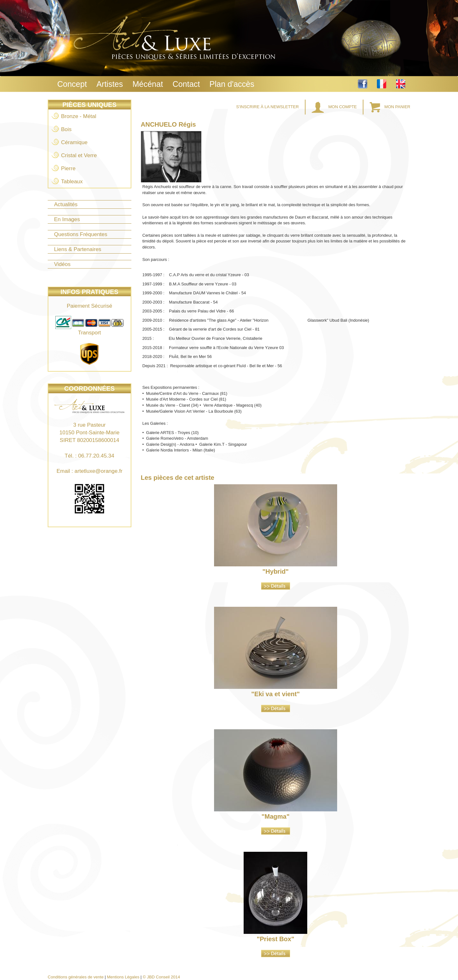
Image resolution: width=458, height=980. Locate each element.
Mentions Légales (123, 977)
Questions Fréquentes (81, 234)
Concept (72, 84)
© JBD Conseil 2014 (161, 977)
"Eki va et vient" (275, 694)
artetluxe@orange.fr (98, 471)
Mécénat (148, 84)
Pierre (68, 168)
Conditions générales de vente (76, 977)
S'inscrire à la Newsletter (268, 107)
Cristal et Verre (79, 155)
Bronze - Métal (79, 116)
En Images (67, 219)
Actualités (66, 204)
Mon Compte (335, 107)
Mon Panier (390, 107)
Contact (186, 84)
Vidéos (62, 264)
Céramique (74, 142)
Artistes (110, 84)
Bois (66, 129)
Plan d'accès (232, 84)
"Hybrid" (275, 571)
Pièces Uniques (89, 105)
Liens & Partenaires (78, 249)
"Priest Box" (275, 939)
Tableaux (72, 182)
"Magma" (275, 816)
